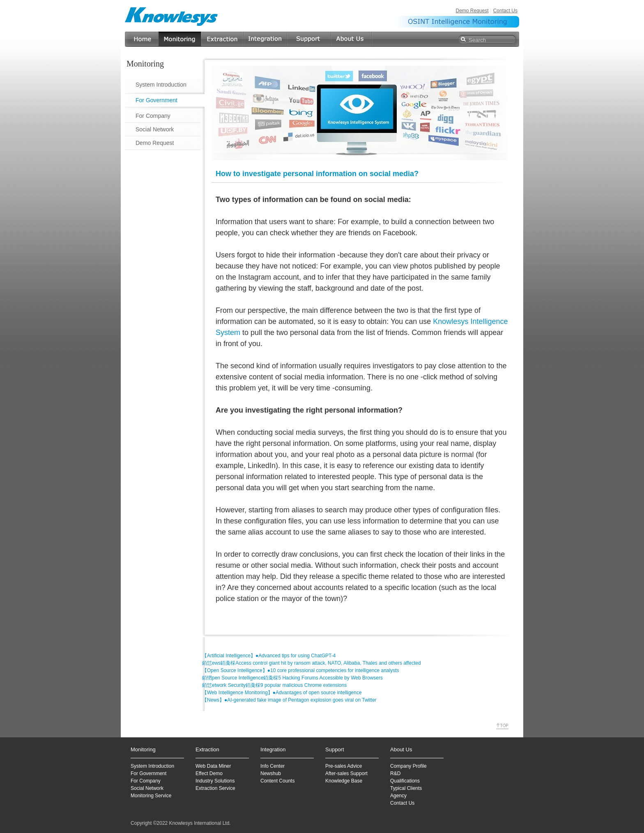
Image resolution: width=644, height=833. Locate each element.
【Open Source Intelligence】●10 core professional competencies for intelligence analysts (301, 670)
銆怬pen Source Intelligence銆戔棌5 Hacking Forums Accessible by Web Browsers (292, 678)
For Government (156, 100)
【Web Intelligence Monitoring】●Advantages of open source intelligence (282, 693)
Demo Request (472, 11)
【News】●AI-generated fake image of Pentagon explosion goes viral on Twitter (289, 700)
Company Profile (408, 766)
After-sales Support (346, 773)
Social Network (155, 129)
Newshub (271, 773)
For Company (153, 116)
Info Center (273, 766)
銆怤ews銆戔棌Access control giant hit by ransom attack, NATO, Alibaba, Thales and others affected (312, 663)
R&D (395, 773)
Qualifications (405, 781)
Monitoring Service (151, 796)
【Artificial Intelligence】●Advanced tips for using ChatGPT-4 (269, 656)
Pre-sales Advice (344, 766)
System (139, 766)
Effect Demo (209, 773)
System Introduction (161, 85)
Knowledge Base (344, 781)
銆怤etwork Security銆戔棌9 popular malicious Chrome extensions (274, 685)
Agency (398, 796)
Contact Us (505, 11)
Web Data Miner (213, 766)
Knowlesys (172, 16)
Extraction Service (215, 788)
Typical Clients (406, 788)
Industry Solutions (215, 781)
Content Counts (277, 781)
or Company (147, 781)
